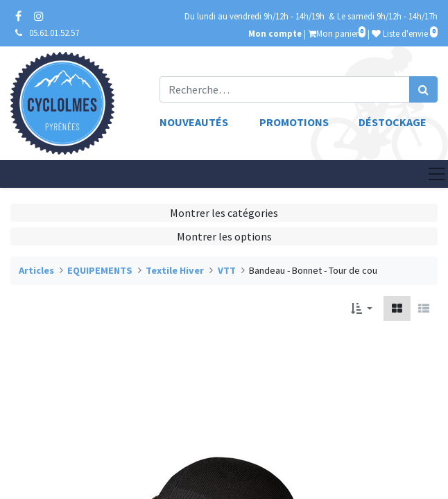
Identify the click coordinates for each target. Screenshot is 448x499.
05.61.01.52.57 (54, 33)
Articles (36, 270)
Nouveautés (194, 122)
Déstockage (393, 122)
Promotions (294, 122)
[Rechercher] (423, 89)
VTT (227, 270)
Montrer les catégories (224, 213)
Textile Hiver (175, 270)
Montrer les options (224, 236)
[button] (362, 308)
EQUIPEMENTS (100, 270)
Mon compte (275, 33)
